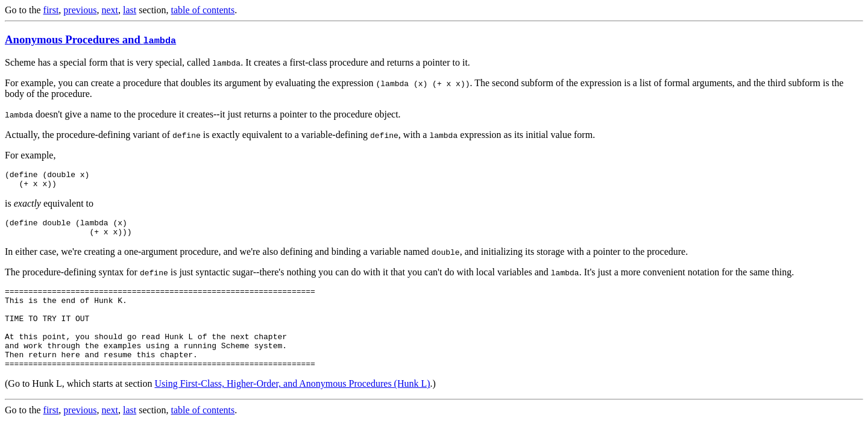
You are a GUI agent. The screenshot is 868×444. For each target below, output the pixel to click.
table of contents (203, 10)
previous (80, 10)
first (51, 10)
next (110, 10)
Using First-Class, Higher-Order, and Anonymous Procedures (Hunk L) (292, 407)
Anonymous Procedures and (90, 39)
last (130, 10)
